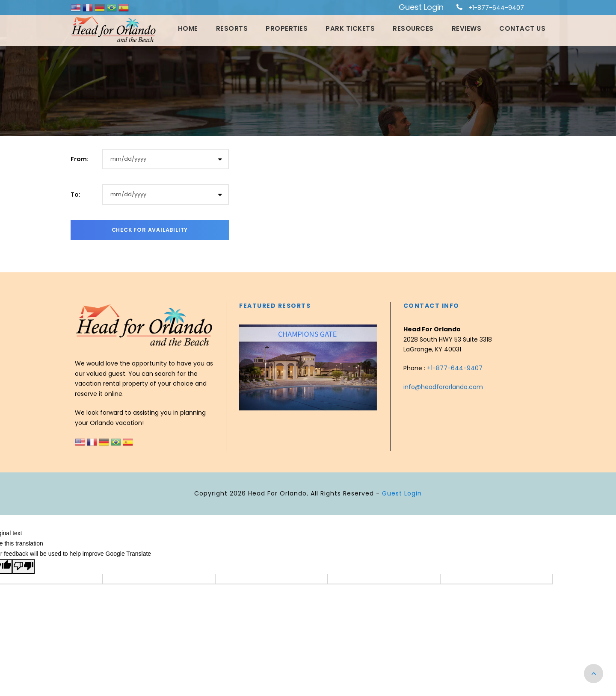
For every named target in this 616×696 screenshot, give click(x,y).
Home (188, 28)
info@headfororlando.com (443, 387)
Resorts (232, 28)
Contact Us (522, 28)
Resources (413, 28)
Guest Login (421, 7)
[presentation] (247, 366)
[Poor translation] (24, 566)
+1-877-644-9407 (496, 8)
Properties (287, 28)
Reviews (467, 28)
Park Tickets (350, 28)
